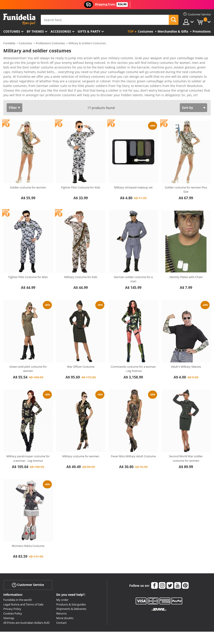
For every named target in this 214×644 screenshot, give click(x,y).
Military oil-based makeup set (133, 175)
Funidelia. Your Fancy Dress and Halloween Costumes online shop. (19, 19)
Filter (13, 95)
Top (131, 31)
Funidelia (9, 43)
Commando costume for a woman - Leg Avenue (133, 356)
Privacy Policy (12, 596)
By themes (35, 31)
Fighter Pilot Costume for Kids (81, 175)
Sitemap (9, 606)
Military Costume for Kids (81, 265)
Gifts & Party (89, 31)
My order (62, 587)
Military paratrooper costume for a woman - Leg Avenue (28, 446)
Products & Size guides (71, 592)
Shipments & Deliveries (71, 596)
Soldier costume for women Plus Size (186, 177)
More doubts (65, 606)
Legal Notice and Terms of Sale (23, 592)
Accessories (61, 31)
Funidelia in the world (17, 587)
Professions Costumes (50, 43)
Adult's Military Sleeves (186, 354)
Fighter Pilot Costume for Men (28, 265)
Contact (61, 610)
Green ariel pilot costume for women (28, 356)
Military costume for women (81, 444)
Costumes (12, 31)
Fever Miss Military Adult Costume (133, 444)
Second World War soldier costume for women (186, 446)
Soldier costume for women (28, 175)
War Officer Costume (81, 354)
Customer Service (28, 573)
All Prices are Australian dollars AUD (26, 610)
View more (16, 82)
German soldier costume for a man (133, 267)
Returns (61, 601)
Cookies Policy (13, 601)
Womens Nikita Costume (28, 533)
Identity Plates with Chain (186, 265)
